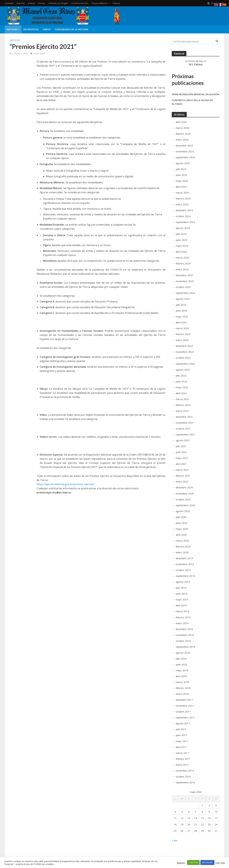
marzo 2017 (182, 753)
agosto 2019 (183, 582)
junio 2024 (181, 240)
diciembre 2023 (184, 275)
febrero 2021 (183, 476)
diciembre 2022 (184, 346)
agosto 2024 (183, 228)
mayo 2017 (182, 741)
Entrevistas (31, 29)
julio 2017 (181, 729)
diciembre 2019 (184, 558)
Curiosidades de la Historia (71, 29)
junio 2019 (181, 594)
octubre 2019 (183, 570)
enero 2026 (182, 140)
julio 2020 (181, 517)
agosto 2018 (183, 653)
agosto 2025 (183, 163)
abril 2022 (181, 393)
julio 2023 (181, 305)
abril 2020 (181, 535)
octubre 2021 (183, 429)
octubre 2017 (183, 712)
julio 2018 (181, 659)
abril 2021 (181, 464)
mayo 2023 (182, 316)
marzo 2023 (182, 328)
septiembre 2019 (185, 576)
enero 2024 (182, 269)
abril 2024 (181, 252)
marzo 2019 (182, 611)
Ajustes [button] (181, 863)
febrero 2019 (183, 617)
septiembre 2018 (185, 647)
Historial (21, 3)
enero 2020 (182, 552)
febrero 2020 (183, 546)
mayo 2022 (182, 387)
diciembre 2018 (184, 629)
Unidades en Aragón (58, 3)
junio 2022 (181, 381)
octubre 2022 (183, 358)
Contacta (9, 3)
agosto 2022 (183, 370)
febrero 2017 (183, 759)
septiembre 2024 (185, 222)
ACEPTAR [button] (193, 862)
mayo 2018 (182, 670)
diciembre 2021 (184, 417)
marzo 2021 (182, 470)
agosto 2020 (183, 511)
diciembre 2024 (184, 210)
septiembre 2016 (185, 782)
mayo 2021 (182, 458)
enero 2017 (182, 765)
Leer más (220, 863)
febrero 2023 (183, 334)
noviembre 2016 (185, 771)
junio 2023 (181, 311)
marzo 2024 (182, 258)
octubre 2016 (183, 776)
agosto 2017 (183, 723)
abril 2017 (181, 747)
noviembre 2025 (185, 151)
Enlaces (116, 3)
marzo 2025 (182, 193)
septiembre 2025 (185, 157)
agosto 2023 (183, 299)
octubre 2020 (183, 499)
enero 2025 (182, 204)
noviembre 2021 (185, 423)
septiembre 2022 (185, 364)
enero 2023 (182, 340)
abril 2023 (181, 322)
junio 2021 (181, 452)
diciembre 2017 (184, 700)
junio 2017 (181, 735)
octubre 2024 (183, 216)
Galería (31, 3)
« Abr (175, 840)
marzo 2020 (182, 541)
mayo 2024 (182, 246)
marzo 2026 (182, 128)
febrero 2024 (183, 263)
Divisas (42, 3)
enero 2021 (182, 482)
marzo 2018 (182, 682)
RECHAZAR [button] (207, 862)
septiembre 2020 (185, 505)
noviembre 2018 (185, 635)
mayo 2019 (182, 599)
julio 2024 (181, 234)
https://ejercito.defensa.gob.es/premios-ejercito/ (65, 484)
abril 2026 (181, 122)
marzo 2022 (182, 399)
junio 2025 (181, 175)
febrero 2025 (183, 198)
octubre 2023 (183, 287)
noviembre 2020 (185, 493)
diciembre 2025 (184, 145)
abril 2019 (181, 605)
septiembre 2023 (185, 293)
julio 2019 (181, 588)
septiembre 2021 (185, 434)
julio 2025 (181, 169)
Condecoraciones (80, 3)
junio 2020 (181, 523)
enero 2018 (182, 694)
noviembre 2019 (185, 564)
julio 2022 (181, 376)
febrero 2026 (183, 134)
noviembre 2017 (185, 706)
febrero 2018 (183, 688)
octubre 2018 (183, 641)
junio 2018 (181, 664)
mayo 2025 (182, 181)
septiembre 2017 (185, 717)
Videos (47, 29)
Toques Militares (99, 3)
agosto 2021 (183, 440)
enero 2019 (182, 623)
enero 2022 (182, 411)
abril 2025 (181, 187)
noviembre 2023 (185, 281)
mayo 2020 (182, 529)
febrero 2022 (183, 405)
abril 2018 (181, 676)
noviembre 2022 (185, 352)
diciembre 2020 (184, 487)
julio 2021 (181, 446)
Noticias (12, 29)
